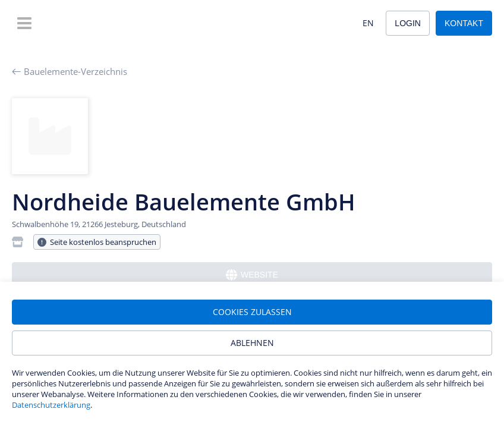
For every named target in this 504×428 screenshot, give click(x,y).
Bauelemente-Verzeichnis (70, 71)
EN (368, 23)
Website (252, 275)
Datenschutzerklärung (51, 405)
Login (408, 23)
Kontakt (464, 23)
